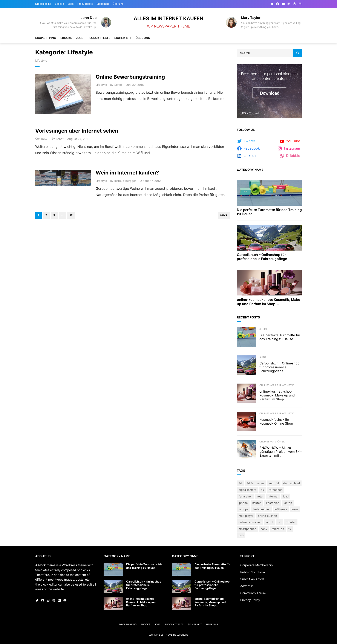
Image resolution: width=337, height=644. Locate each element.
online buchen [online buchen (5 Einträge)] (267, 516)
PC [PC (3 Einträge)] (280, 522)
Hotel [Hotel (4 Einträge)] (260, 496)
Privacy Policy (250, 600)
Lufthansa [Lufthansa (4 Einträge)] (281, 509)
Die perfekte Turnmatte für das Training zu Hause (269, 212)
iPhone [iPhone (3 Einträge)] (243, 503)
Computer (42, 139)
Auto (263, 357)
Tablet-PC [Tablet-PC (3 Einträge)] (278, 529)
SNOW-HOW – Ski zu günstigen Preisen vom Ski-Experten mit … (281, 452)
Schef (118, 85)
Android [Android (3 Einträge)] (274, 483)
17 (71, 215)
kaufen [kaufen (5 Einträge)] (257, 503)
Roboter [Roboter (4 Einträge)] (291, 522)
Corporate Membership (257, 565)
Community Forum (253, 593)
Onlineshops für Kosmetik (277, 385)
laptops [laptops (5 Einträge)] (244, 509)
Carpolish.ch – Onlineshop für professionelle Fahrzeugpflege (262, 257)
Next (224, 215)
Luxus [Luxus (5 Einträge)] (295, 509)
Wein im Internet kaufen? (127, 173)
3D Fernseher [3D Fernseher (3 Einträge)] (255, 483)
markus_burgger (125, 181)
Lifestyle (101, 85)
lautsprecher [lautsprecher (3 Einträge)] (261, 509)
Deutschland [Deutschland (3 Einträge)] (292, 483)
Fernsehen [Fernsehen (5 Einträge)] (276, 490)
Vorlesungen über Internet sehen (77, 131)
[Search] (297, 53)
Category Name (250, 170)
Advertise (247, 586)
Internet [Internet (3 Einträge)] (273, 496)
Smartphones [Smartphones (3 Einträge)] (247, 529)
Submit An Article (252, 579)
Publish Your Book (253, 572)
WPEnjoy (183, 635)
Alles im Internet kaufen (168, 18)
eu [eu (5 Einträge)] (262, 490)
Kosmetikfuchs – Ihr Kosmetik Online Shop (276, 422)
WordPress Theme (161, 635)
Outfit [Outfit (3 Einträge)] (270, 522)
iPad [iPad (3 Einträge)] (286, 496)
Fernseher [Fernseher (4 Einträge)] (245, 496)
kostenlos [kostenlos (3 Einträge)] (273, 503)
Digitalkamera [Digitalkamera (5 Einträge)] (247, 490)
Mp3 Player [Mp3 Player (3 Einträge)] (246, 516)
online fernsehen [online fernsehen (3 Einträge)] (250, 522)
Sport (263, 329)
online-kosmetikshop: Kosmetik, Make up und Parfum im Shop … (268, 302)
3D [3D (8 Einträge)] (240, 483)
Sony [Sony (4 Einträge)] (264, 529)
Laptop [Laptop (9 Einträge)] (288, 503)
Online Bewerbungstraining (130, 77)
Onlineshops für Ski (272, 442)
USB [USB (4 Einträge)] (241, 535)
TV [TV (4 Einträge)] (290, 529)
